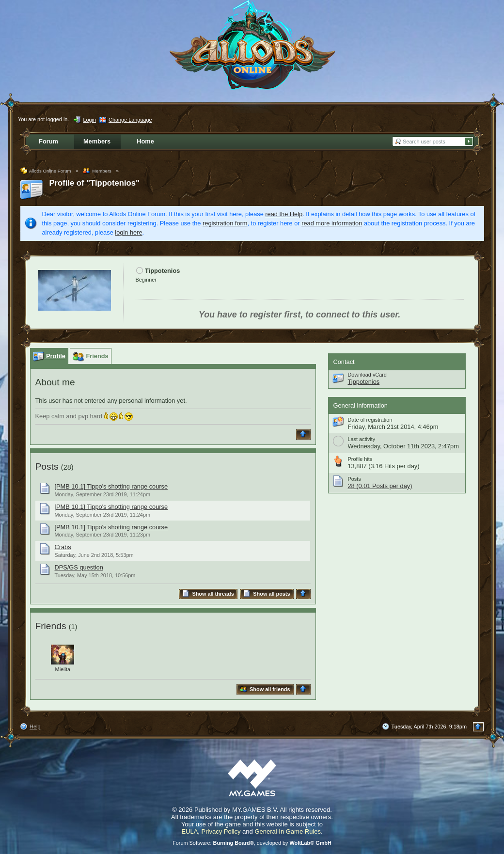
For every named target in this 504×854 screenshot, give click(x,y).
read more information (332, 223)
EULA (189, 831)
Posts (47, 467)
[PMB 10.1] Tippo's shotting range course (111, 486)
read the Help (284, 214)
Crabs (63, 547)
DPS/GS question (79, 567)
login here (128, 232)
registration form (225, 223)
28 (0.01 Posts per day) (380, 486)
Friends (51, 626)
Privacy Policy (221, 831)
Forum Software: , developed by (252, 843)
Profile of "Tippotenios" (94, 183)
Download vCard (367, 375)
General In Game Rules (288, 831)
